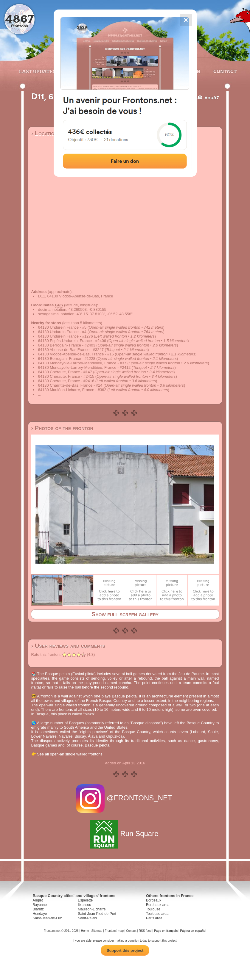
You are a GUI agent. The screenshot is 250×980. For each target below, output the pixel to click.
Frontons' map (114, 931)
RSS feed (145, 931)
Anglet (38, 900)
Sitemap (97, 931)
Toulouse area (157, 914)
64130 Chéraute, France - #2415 (66, 376)
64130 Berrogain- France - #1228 (67, 359)
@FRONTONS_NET (125, 798)
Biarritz (38, 909)
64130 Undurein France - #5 (62, 327)
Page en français (166, 931)
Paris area (154, 918)
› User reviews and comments (68, 646)
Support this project (125, 950)
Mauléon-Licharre (92, 909)
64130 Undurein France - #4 (62, 332)
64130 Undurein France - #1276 (66, 336)
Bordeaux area (158, 905)
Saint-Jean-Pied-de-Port (97, 914)
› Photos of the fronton (62, 428)
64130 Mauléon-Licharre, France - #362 (72, 390)
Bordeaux (154, 900)
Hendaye (40, 914)
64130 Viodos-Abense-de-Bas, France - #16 (76, 354)
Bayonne (40, 905)
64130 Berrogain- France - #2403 (67, 345)
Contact (224, 71)
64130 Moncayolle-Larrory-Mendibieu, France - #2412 (84, 367)
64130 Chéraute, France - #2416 (66, 381)
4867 (20, 19)
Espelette (85, 900)
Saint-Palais (87, 918)
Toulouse (153, 909)
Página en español (193, 931)
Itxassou (84, 905)
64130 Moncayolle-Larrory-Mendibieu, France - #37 (82, 363)
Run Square (125, 834)
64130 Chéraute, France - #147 (65, 372)
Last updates (37, 71)
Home (85, 931)
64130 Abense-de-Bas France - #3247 (71, 350)
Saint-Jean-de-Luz (47, 918)
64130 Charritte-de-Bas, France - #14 (70, 385)
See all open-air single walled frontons (70, 754)
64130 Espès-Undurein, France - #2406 (72, 341)
